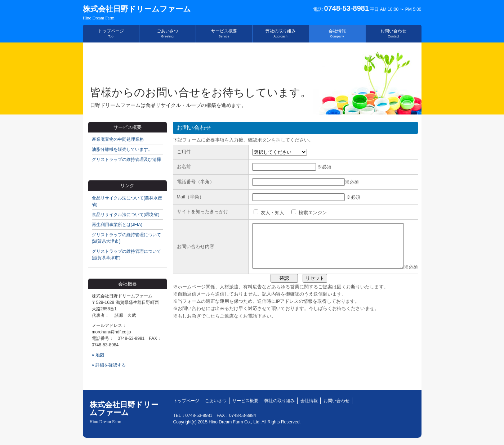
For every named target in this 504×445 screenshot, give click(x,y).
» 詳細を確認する (109, 365)
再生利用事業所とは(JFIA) (117, 225)
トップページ (111, 33)
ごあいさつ (168, 33)
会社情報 (337, 33)
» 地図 (98, 355)
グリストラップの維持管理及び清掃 (126, 159)
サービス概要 (224, 33)
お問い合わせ (393, 33)
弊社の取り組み (281, 33)
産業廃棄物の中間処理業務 (118, 139)
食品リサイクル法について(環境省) (126, 215)
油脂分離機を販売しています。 (122, 149)
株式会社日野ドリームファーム (137, 13)
